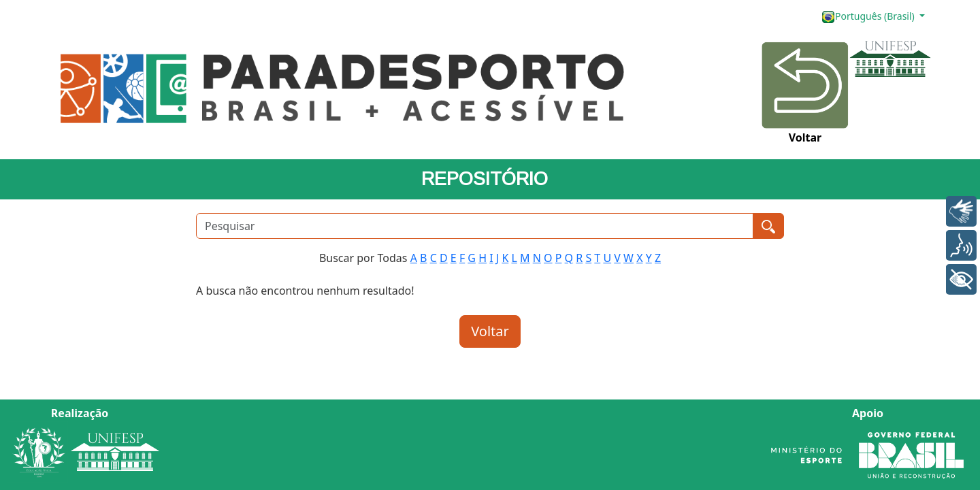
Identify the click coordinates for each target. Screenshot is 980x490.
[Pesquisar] (475, 226)
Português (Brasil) (869, 17)
